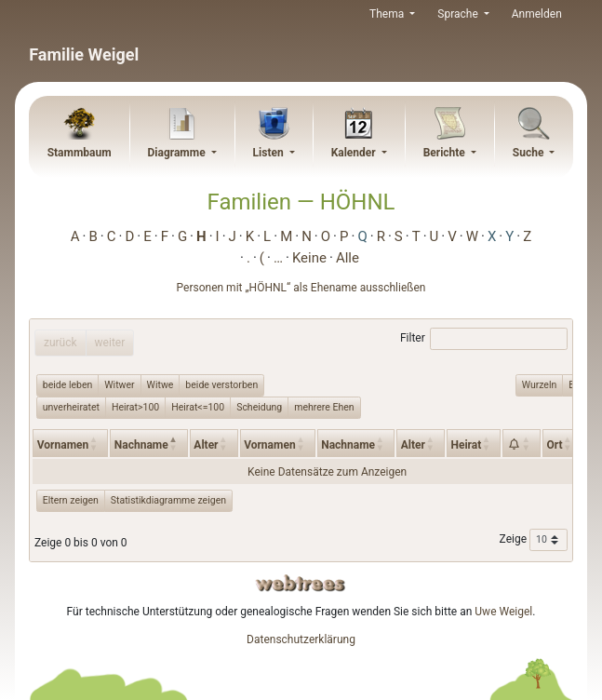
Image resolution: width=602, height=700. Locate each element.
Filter (484, 339)
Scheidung (259, 407)
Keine (309, 258)
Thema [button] (388, 14)
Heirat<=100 (198, 407)
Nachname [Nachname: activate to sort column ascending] (348, 445)
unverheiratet (71, 407)
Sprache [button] (459, 14)
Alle (348, 258)
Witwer (119, 384)
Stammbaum (80, 153)
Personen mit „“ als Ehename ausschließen (301, 288)
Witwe (161, 384)
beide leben (68, 384)
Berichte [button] (446, 153)
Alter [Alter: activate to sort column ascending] (206, 445)
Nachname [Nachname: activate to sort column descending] (141, 445)
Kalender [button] (355, 153)
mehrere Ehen (324, 407)
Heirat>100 (135, 407)
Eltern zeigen (71, 500)
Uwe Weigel (503, 612)
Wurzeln (540, 384)
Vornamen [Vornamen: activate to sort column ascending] (63, 445)
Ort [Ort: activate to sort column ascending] (554, 445)
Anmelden (537, 14)
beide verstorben (221, 384)
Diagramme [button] (177, 153)
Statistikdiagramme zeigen (168, 500)
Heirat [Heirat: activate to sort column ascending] (466, 445)
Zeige (534, 540)
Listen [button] (270, 153)
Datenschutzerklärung (301, 639)
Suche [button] (530, 153)
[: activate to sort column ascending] (522, 443)
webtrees (301, 583)
